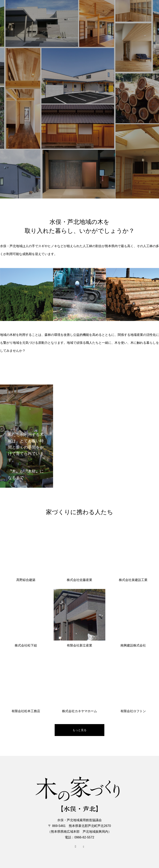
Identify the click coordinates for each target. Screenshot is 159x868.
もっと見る (79, 730)
